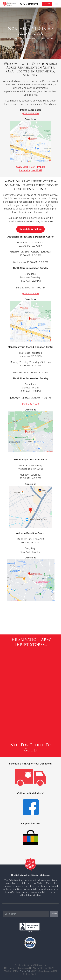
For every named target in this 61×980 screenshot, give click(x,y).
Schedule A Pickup (30, 229)
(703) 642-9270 (30, 113)
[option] (30, 33)
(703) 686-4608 (31, 404)
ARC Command (29, 4)
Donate (47, 4)
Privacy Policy (26, 971)
